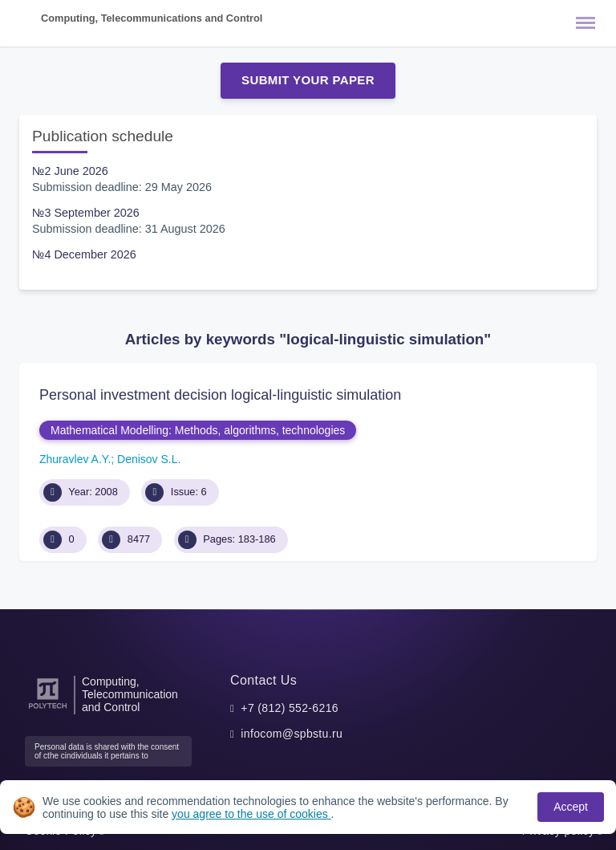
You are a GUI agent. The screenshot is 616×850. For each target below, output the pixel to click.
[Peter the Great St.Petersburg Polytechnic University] (48, 709)
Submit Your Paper (308, 80)
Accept (571, 807)
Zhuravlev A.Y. (75, 459)
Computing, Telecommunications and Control (152, 18)
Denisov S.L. (149, 459)
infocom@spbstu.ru (292, 734)
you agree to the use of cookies (251, 814)
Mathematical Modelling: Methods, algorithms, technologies (198, 430)
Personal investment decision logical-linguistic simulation (220, 395)
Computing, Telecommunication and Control (130, 695)
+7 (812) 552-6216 (290, 708)
